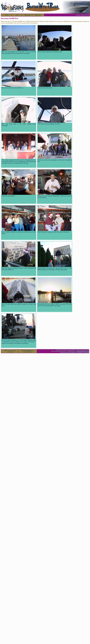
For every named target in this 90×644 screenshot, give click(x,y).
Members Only (38, 15)
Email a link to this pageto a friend (10, 351)
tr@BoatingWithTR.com (83, 351)
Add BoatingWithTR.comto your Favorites (28, 351)
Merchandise (28, 15)
